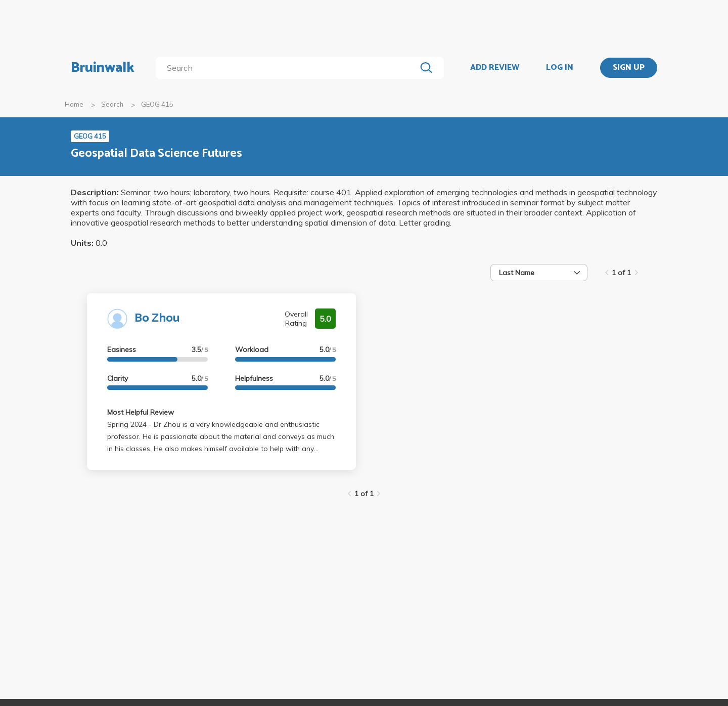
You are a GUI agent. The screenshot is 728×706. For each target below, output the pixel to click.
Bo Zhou (157, 318)
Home (74, 104)
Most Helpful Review (141, 412)
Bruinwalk (103, 68)
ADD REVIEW (495, 68)
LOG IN (560, 68)
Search (112, 104)
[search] (288, 68)
